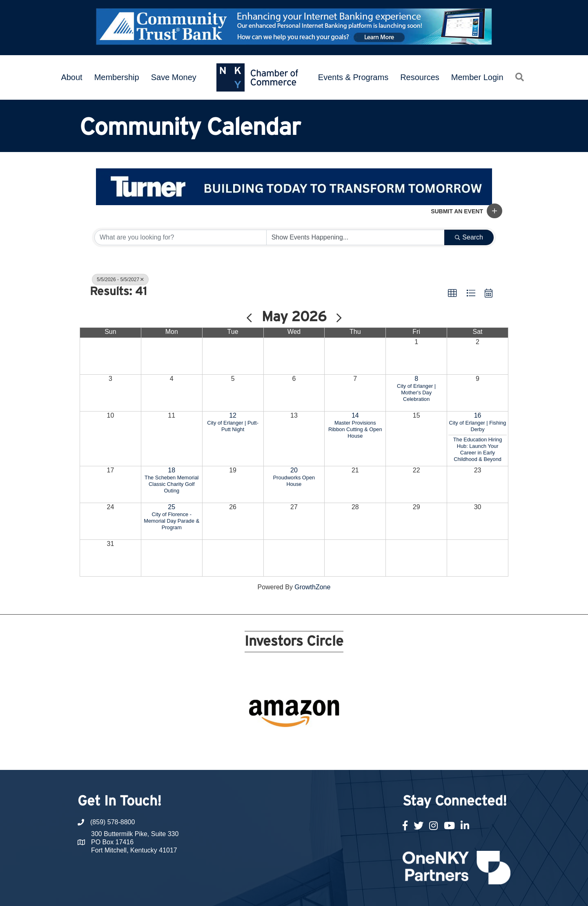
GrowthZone (312, 587)
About (71, 77)
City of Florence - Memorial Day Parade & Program (171, 521)
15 (333, 729)
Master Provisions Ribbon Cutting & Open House (355, 429)
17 (353, 729)
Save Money (174, 77)
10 (284, 729)
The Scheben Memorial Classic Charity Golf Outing (171, 484)
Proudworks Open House (294, 481)
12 (233, 415)
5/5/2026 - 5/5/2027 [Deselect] (120, 280)
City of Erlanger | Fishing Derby (478, 426)
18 (171, 470)
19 (372, 729)
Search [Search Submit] (469, 237)
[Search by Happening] (356, 237)
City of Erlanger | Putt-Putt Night (233, 426)
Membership (117, 77)
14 (355, 415)
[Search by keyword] (180, 237)
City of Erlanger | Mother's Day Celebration (416, 393)
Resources (420, 77)
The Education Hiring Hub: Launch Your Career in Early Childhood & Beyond (478, 449)
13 (314, 729)
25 (171, 507)
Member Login (477, 77)
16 (478, 415)
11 (294, 729)
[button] (494, 211)
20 (294, 470)
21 (392, 729)
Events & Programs (353, 77)
